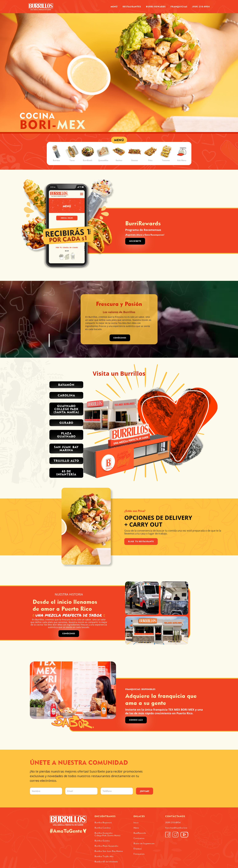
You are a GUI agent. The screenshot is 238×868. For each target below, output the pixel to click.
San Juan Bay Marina (66, 448)
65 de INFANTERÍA (66, 473)
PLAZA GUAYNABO (66, 435)
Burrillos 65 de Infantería (106, 862)
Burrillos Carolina (103, 828)
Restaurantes (132, 7)
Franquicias (179, 7)
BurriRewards (140, 833)
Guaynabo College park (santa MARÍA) (66, 409)
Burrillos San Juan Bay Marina (109, 851)
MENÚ (119, 140)
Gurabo (66, 423)
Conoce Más (136, 720)
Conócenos (69, 634)
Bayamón (66, 385)
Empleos (138, 849)
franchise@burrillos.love (176, 828)
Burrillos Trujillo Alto (104, 856)
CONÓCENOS (120, 338)
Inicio (136, 823)
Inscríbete (135, 241)
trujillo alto (66, 461)
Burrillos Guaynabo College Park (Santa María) (107, 834)
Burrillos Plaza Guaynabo (106, 846)
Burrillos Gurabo (102, 841)
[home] (41, 7)
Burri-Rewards (156, 7)
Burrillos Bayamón (103, 823)
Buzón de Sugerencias (144, 843)
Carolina (66, 395)
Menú (114, 7)
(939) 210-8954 (201, 7)
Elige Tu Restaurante (141, 541)
